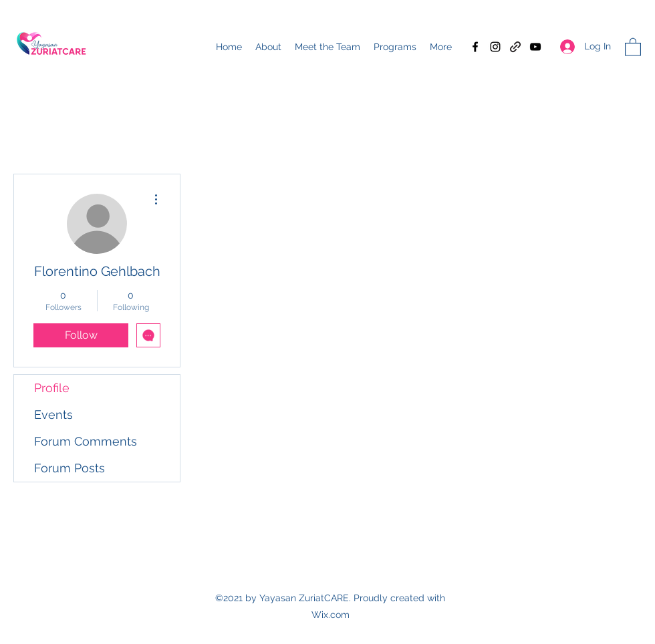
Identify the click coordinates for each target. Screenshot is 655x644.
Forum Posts (70, 468)
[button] (633, 46)
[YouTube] (535, 47)
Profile (52, 388)
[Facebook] (475, 47)
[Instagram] (495, 47)
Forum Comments (86, 441)
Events (53, 415)
